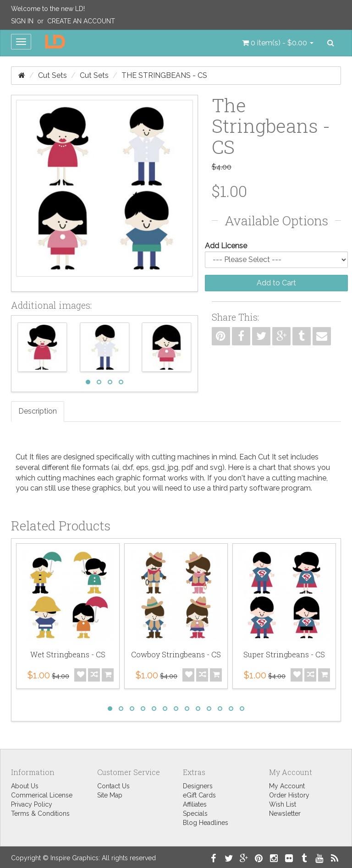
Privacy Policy (32, 804)
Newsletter (285, 813)
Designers (198, 786)
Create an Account (81, 21)
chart (267, 467)
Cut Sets (52, 75)
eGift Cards (199, 795)
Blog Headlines (206, 823)
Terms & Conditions (40, 813)
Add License (226, 246)
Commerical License (42, 795)
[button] (278, 43)
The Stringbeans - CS (164, 75)
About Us (25, 786)
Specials (195, 813)
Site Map (110, 795)
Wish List (283, 804)
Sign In (22, 21)
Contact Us (113, 786)
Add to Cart (276, 283)
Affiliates (195, 804)
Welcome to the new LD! (48, 9)
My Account (287, 786)
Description (38, 411)
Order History (289, 795)
